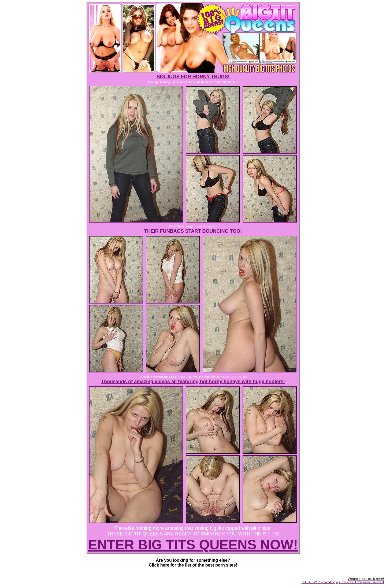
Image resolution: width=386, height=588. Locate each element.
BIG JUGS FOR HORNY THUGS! (193, 77)
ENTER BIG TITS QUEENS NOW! (193, 545)
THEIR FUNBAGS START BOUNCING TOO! (193, 231)
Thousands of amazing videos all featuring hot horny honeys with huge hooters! (193, 382)
